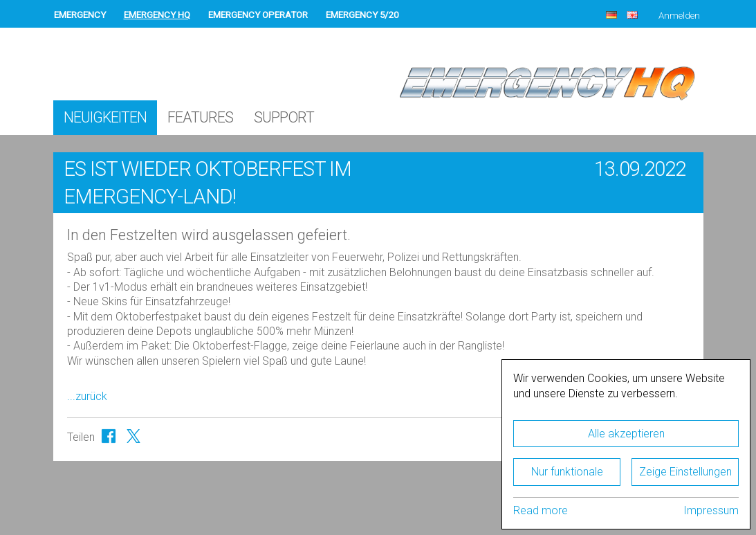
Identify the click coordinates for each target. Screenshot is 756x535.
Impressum (711, 510)
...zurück (87, 396)
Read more (541, 510)
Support (284, 117)
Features (200, 117)
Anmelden (679, 16)
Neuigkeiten (105, 117)
